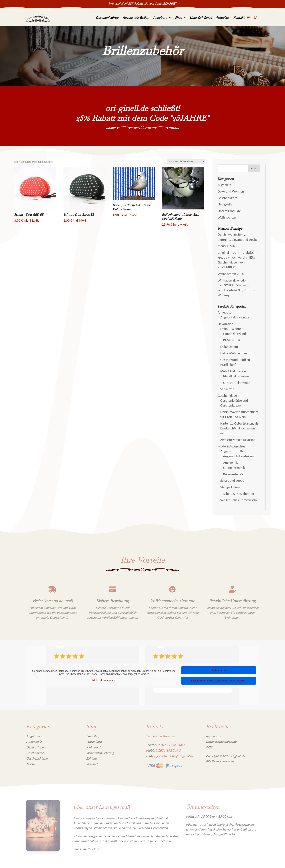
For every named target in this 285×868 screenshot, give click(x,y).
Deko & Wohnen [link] (232, 329)
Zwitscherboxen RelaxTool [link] (238, 440)
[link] (38, 18)
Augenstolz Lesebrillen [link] (238, 456)
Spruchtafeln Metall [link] (237, 383)
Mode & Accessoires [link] (231, 446)
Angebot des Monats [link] (235, 317)
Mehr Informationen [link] (104, 680)
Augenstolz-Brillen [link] (136, 17)
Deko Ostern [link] (229, 347)
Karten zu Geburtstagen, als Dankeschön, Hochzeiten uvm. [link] (239, 428)
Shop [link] (178, 17)
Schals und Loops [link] (232, 480)
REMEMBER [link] (232, 340)
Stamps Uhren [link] (230, 487)
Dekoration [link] (225, 324)
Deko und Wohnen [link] (231, 191)
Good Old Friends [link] (235, 334)
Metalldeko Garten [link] (236, 376)
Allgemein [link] (224, 185)
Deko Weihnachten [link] (234, 353)
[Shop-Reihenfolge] (186, 161)
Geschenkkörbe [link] (107, 17)
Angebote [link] (160, 17)
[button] (254, 168)
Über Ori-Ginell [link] (201, 17)
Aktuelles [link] (222, 17)
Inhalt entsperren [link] (219, 670)
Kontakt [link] (239, 17)
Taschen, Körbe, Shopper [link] (237, 494)
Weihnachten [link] (227, 217)
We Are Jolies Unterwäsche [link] (239, 500)
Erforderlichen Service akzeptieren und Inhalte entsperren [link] (219, 681)
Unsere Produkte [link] (229, 211)
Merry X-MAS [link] (227, 246)
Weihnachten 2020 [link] (231, 274)
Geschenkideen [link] (228, 396)
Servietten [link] (227, 389)
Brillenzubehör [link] (233, 474)
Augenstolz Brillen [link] (233, 451)
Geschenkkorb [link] (227, 198)
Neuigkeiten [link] (226, 204)
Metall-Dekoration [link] (233, 371)
